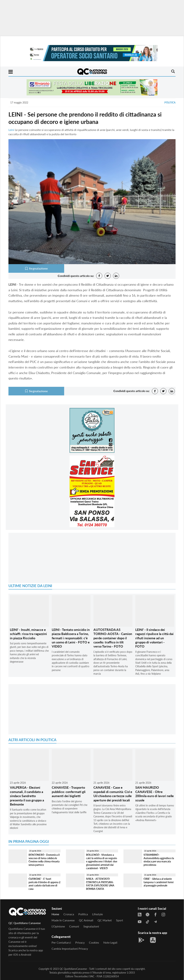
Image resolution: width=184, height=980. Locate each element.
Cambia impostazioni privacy (70, 949)
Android (26, 954)
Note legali (110, 942)
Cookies (94, 942)
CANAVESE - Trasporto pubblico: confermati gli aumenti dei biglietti (69, 792)
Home (55, 914)
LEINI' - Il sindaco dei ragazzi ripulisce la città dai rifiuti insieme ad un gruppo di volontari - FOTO (154, 638)
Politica (170, 102)
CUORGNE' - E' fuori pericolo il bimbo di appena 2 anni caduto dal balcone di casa (44, 884)
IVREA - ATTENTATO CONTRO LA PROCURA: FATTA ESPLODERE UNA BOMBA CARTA (100, 884)
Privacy (80, 942)
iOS (16, 954)
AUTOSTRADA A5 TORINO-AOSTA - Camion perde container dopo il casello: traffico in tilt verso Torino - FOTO (113, 638)
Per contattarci (61, 942)
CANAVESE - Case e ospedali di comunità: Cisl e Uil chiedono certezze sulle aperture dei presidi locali (113, 794)
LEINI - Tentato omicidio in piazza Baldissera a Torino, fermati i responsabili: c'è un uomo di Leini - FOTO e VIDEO (71, 638)
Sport (120, 920)
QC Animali (86, 920)
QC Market (105, 920)
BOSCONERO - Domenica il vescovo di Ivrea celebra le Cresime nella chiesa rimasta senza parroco (44, 860)
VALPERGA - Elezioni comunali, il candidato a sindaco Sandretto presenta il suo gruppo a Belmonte (27, 796)
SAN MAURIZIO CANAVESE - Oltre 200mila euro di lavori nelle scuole (155, 794)
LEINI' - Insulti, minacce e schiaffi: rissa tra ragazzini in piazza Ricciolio (28, 634)
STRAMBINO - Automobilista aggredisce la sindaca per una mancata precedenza (159, 860)
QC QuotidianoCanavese (73, 969)
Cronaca (69, 914)
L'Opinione (58, 926)
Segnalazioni (91, 926)
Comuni (74, 926)
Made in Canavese (63, 920)
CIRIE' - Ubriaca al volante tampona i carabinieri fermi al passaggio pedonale (159, 882)
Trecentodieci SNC (84, 976)
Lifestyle (97, 914)
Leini (11, 130)
